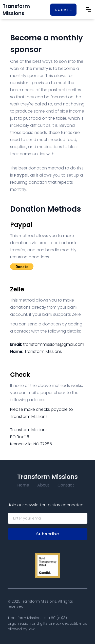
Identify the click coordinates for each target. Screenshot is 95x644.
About (43, 485)
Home (23, 485)
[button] (88, 10)
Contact (66, 485)
